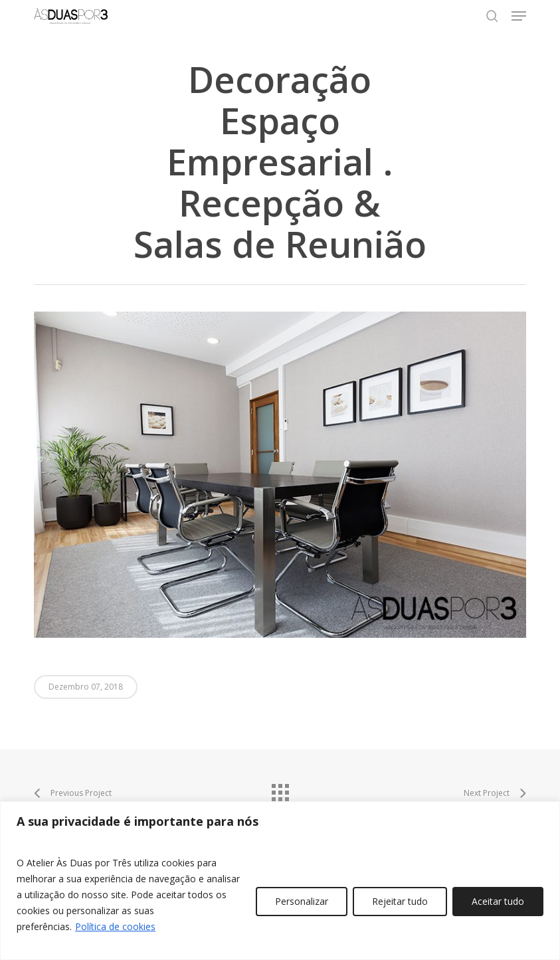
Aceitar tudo (498, 901)
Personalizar (302, 901)
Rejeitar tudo (400, 901)
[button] (519, 16)
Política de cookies (115, 926)
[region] (280, 881)
